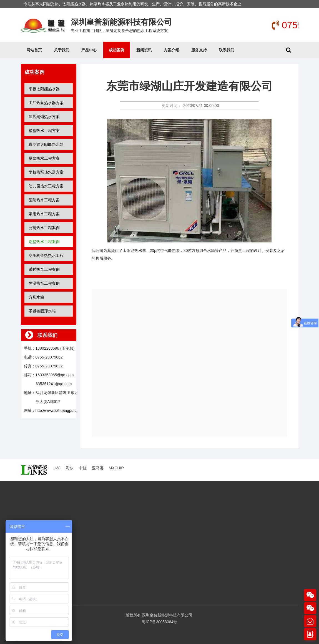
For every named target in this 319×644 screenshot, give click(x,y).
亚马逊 (98, 468)
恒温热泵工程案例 (44, 283)
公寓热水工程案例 (44, 228)
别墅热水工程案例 (44, 242)
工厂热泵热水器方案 (46, 103)
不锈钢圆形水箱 (42, 311)
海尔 (70, 468)
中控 (83, 468)
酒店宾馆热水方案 (44, 117)
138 (57, 468)
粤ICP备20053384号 (160, 622)
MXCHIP (116, 468)
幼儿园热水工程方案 (46, 186)
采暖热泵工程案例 (44, 269)
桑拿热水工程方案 (44, 158)
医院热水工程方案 (44, 200)
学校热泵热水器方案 (46, 172)
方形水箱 (36, 297)
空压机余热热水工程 (46, 255)
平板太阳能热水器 (44, 89)
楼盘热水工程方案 (44, 131)
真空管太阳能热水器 (46, 144)
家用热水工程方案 (44, 214)
